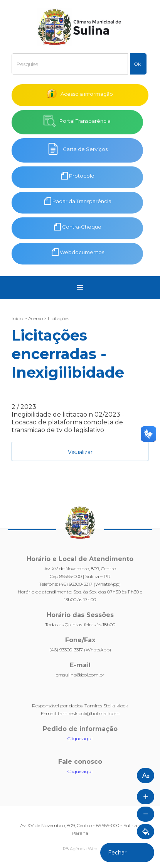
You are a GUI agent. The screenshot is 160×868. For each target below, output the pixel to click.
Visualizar (80, 452)
